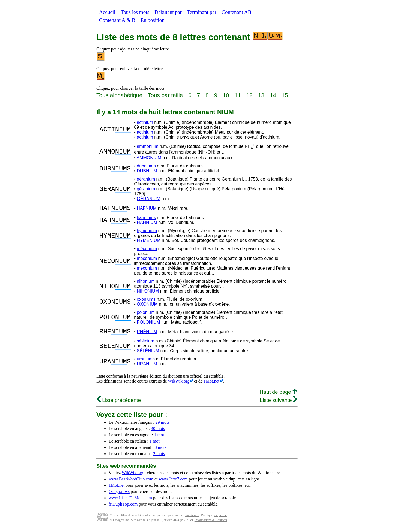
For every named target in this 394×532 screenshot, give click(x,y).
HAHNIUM (147, 224)
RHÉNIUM (147, 334)
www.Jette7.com (173, 482)
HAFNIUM (147, 209)
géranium (146, 179)
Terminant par (202, 12)
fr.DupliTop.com (123, 507)
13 (261, 95)
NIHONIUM (148, 293)
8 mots (160, 451)
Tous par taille (165, 95)
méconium (147, 250)
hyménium (147, 232)
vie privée (220, 518)
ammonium (147, 146)
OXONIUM (147, 306)
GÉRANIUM (148, 199)
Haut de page (278, 395)
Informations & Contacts (211, 523)
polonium (146, 314)
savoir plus (192, 518)
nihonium (146, 283)
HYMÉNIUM (149, 242)
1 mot (159, 438)
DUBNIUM (147, 171)
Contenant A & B (117, 20)
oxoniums (146, 301)
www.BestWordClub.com (131, 482)
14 (273, 95)
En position (153, 20)
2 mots (159, 457)
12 (250, 95)
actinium (145, 122)
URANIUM (147, 367)
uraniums (146, 362)
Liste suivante (278, 403)
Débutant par (168, 12)
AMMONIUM (149, 158)
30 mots (158, 432)
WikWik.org (179, 384)
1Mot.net (211, 384)
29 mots (162, 426)
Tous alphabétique (119, 95)
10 (226, 95)
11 (238, 95)
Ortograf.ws (119, 495)
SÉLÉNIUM (148, 354)
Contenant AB (236, 12)
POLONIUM (148, 324)
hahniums (146, 219)
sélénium (145, 344)
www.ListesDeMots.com (130, 501)
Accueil (107, 12)
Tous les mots (135, 12)
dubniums (146, 166)
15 (285, 95)
